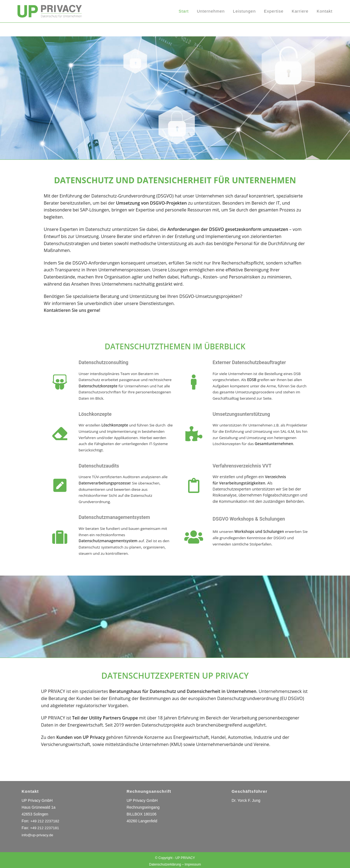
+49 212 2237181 (45, 826)
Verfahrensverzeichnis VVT (246, 465)
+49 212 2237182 (45, 819)
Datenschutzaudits (102, 465)
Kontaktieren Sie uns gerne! (73, 310)
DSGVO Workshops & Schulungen (254, 517)
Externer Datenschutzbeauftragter (254, 362)
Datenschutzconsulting (107, 362)
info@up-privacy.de (38, 833)
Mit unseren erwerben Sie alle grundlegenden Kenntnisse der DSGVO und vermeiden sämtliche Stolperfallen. (259, 536)
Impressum (193, 862)
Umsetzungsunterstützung (245, 413)
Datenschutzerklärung (165, 862)
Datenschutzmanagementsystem (119, 516)
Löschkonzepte (97, 413)
